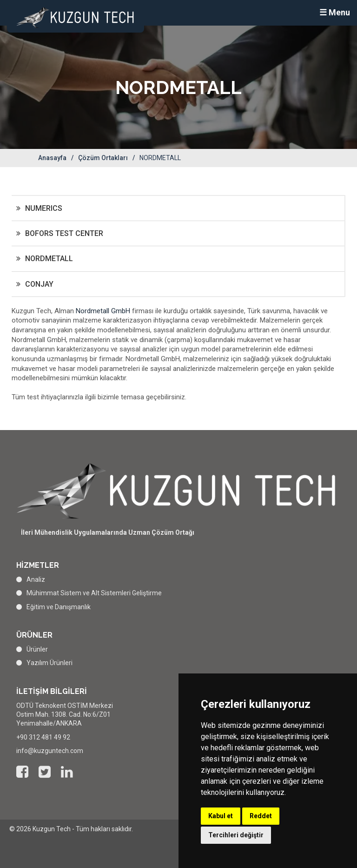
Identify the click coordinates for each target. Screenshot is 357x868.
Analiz (36, 579)
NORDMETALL (49, 259)
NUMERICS (44, 208)
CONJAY (39, 284)
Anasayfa (52, 158)
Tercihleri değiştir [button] (236, 835)
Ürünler (37, 649)
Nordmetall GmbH (104, 311)
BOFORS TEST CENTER (64, 233)
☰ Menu (335, 12)
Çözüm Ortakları (103, 158)
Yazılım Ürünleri (50, 663)
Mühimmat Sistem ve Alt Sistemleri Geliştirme (94, 593)
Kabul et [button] (221, 816)
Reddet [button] (261, 816)
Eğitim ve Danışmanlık (59, 607)
